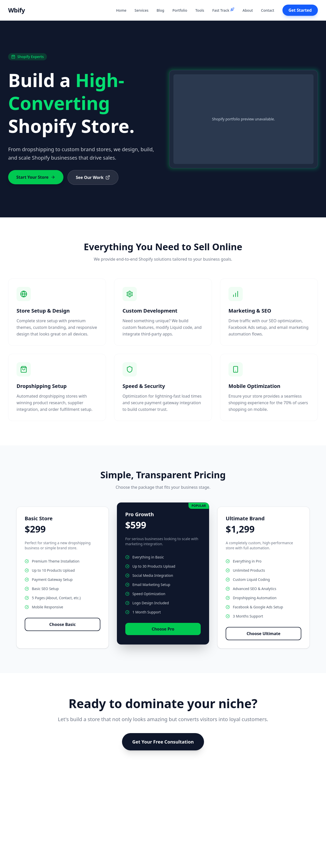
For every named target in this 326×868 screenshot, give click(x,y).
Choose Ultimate (263, 634)
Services (141, 10)
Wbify (17, 10)
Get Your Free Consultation (163, 742)
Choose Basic (62, 624)
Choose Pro (163, 629)
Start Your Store (36, 177)
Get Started (300, 10)
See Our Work (93, 177)
